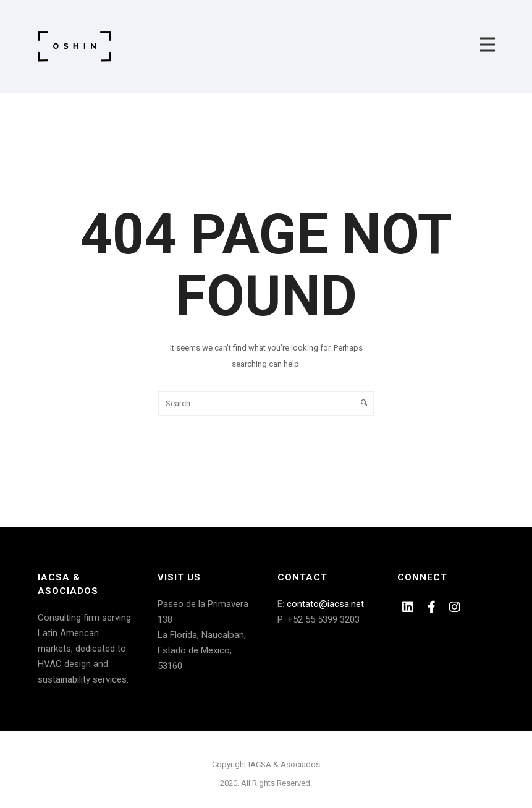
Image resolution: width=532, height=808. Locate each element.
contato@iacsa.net (325, 604)
